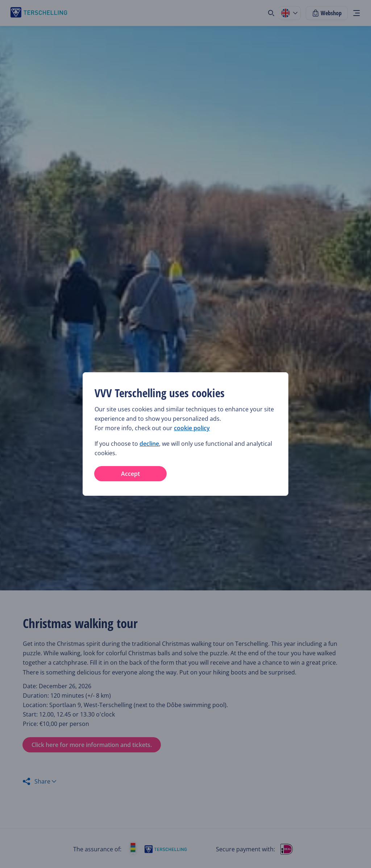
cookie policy (192, 428)
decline (149, 444)
